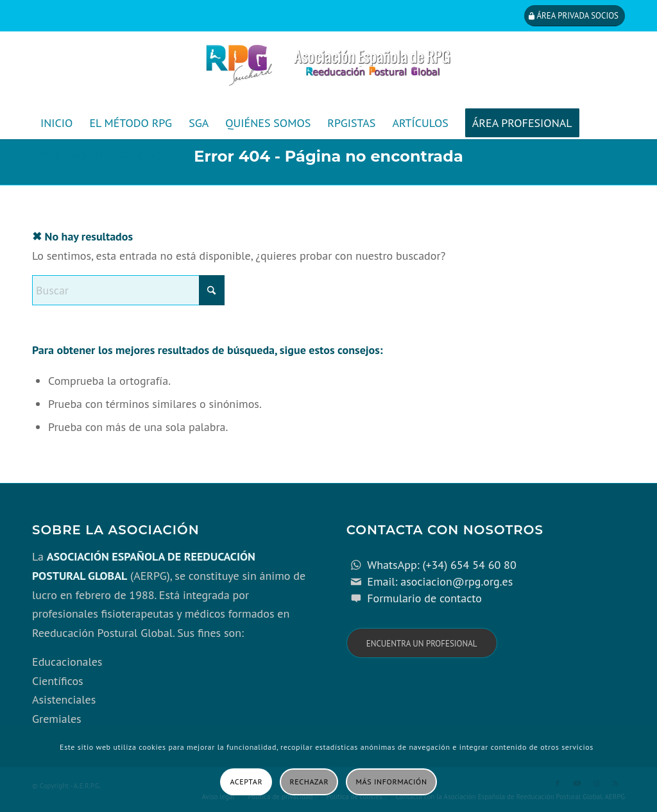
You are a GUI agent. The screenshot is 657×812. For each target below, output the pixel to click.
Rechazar (310, 782)
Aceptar (246, 782)
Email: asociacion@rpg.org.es (440, 581)
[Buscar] (616, 155)
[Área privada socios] (575, 16)
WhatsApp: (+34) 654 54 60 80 (441, 565)
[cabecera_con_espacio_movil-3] (328, 69)
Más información (392, 782)
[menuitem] (56, 123)
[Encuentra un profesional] (422, 643)
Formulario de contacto (424, 598)
